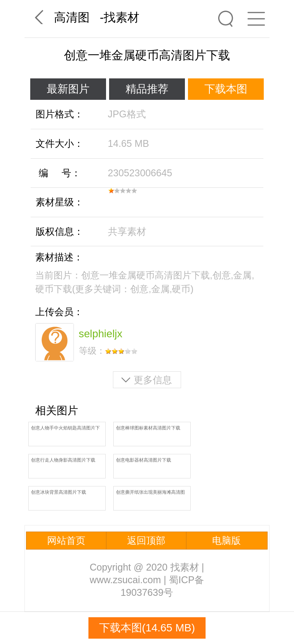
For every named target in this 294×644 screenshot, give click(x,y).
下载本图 (226, 89)
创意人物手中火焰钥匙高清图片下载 (65, 429)
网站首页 (66, 540)
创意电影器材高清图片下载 (144, 460)
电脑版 (226, 540)
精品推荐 (147, 89)
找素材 (122, 17)
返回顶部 (146, 540)
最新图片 (68, 89)
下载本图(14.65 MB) (147, 628)
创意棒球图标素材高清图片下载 (148, 428)
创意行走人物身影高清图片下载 (63, 460)
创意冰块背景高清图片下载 (59, 492)
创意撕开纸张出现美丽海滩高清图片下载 (150, 493)
